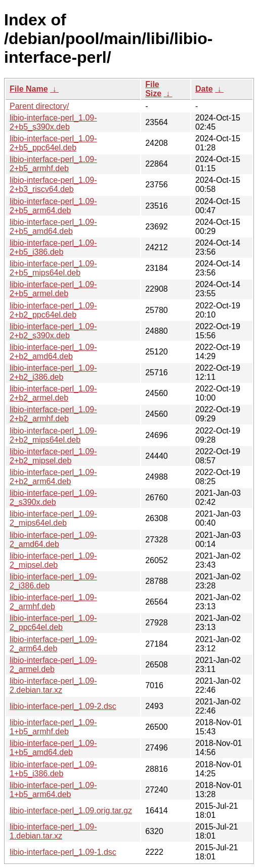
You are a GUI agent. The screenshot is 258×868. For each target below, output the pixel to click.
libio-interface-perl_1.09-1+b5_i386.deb (53, 769)
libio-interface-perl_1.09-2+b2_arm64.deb (53, 477)
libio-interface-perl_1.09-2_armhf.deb (53, 602)
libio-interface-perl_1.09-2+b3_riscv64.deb (53, 185)
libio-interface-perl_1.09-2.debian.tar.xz (53, 685)
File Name (29, 89)
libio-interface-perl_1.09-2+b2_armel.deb (53, 393)
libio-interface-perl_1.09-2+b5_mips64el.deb (53, 268)
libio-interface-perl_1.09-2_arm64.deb (53, 644)
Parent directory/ (39, 106)
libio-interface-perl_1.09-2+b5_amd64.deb (53, 227)
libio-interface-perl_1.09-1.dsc (63, 852)
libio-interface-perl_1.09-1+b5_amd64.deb (53, 748)
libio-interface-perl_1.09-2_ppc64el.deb (53, 623)
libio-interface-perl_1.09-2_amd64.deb (53, 540)
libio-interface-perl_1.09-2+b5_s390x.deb (53, 122)
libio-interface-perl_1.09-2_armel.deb (53, 665)
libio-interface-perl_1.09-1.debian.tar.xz (53, 831)
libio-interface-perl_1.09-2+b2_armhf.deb (53, 414)
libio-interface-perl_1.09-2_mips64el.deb (53, 518)
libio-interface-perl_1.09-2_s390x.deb (53, 498)
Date (204, 89)
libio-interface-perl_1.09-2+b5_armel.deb (53, 289)
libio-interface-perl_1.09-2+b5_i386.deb (53, 247)
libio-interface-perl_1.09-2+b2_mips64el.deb (53, 435)
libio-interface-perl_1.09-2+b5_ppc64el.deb (53, 143)
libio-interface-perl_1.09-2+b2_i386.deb (53, 372)
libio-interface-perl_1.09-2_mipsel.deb (53, 560)
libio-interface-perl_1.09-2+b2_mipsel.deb (53, 456)
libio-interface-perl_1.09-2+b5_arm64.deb (53, 206)
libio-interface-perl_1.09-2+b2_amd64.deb (53, 352)
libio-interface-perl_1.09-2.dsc (63, 706)
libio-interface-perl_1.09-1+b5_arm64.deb (53, 790)
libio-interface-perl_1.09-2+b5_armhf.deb (53, 164)
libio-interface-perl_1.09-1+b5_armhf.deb (53, 727)
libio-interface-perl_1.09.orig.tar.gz (71, 811)
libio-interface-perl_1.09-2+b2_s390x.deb (53, 331)
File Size (153, 89)
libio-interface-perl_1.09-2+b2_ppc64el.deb (53, 310)
